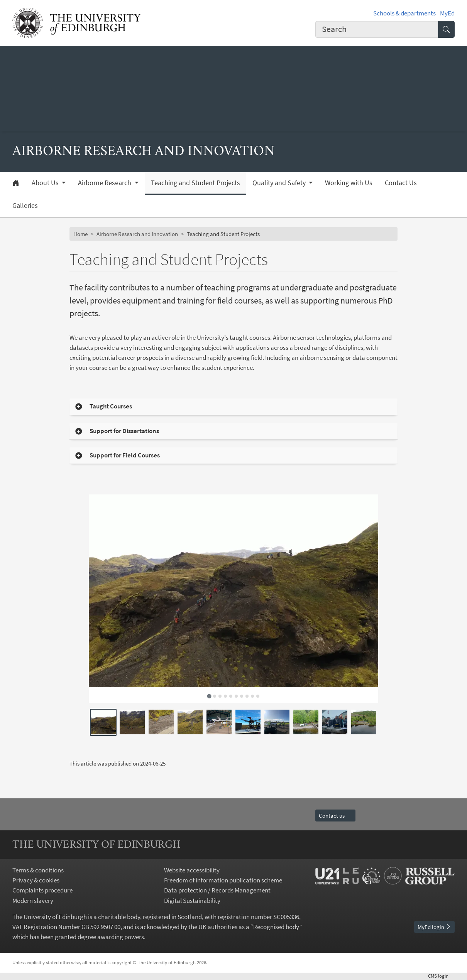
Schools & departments (404, 13)
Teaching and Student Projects (195, 183)
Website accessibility (192, 870)
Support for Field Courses (125, 455)
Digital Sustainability (192, 901)
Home (80, 234)
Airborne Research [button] (105, 183)
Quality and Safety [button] (280, 183)
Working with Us (349, 183)
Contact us (335, 816)
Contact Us (401, 183)
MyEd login (434, 927)
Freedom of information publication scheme (223, 880)
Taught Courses (111, 406)
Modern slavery (33, 901)
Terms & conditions (38, 870)
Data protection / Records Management (217, 890)
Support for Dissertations (124, 431)
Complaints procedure (42, 890)
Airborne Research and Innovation (137, 234)
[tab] (209, 696)
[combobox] (377, 29)
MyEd (447, 13)
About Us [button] (46, 183)
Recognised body (276, 927)
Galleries (25, 206)
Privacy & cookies (36, 880)
